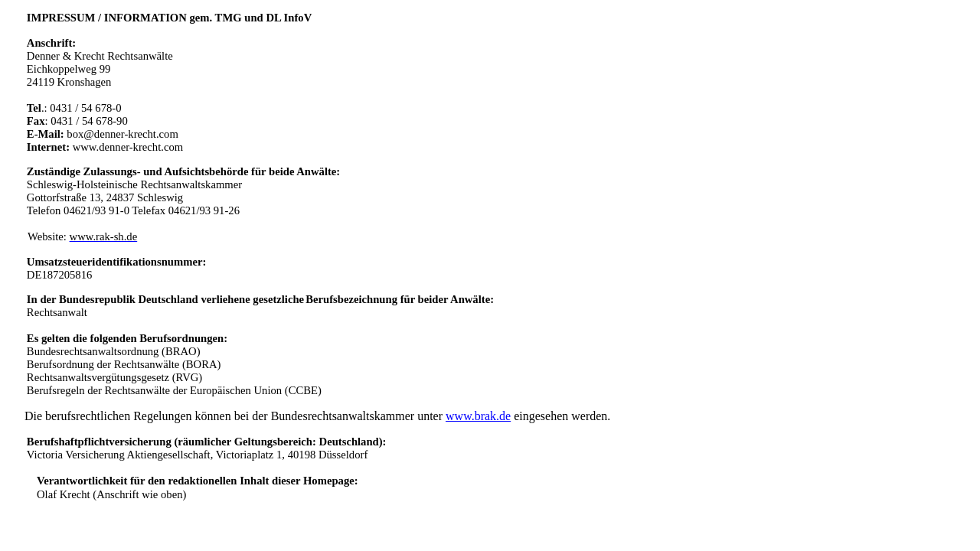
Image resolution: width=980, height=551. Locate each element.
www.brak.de (478, 416)
